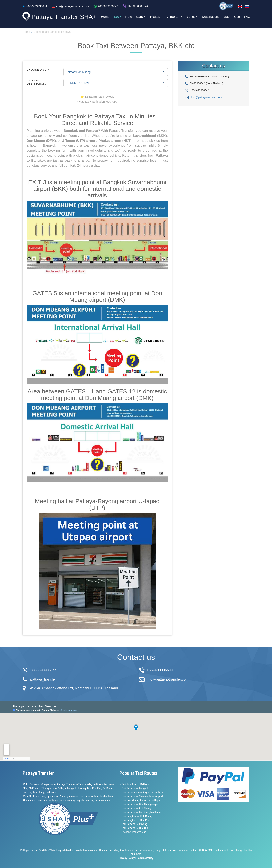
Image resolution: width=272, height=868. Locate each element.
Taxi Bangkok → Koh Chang (137, 816)
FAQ (247, 17)
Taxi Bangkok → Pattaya (135, 784)
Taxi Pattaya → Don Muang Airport (141, 804)
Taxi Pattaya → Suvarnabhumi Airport (142, 796)
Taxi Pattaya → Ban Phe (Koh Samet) (142, 812)
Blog (237, 17)
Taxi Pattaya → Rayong (134, 824)
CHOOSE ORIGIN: (38, 70)
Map (227, 17)
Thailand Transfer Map (134, 832)
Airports (175, 17)
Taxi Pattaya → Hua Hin (135, 828)
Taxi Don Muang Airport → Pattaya (141, 800)
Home (105, 17)
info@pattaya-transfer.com (207, 97)
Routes (157, 17)
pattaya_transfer (43, 679)
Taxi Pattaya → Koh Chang (136, 808)
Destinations (211, 17)
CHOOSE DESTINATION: (36, 82)
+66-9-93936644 (43, 670)
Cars (141, 17)
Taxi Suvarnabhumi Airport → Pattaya (142, 792)
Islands (192, 17)
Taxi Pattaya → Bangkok (135, 788)
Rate (129, 17)
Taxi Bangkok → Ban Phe (136, 820)
